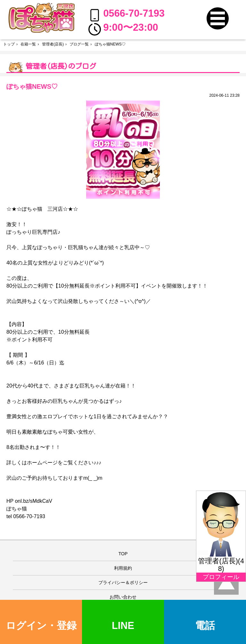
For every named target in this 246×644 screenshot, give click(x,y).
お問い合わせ (123, 597)
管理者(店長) (53, 44)
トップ (9, 44)
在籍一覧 (28, 44)
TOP (123, 554)
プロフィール (221, 577)
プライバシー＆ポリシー (123, 583)
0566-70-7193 (126, 15)
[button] (218, 18)
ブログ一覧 (79, 44)
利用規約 (123, 568)
